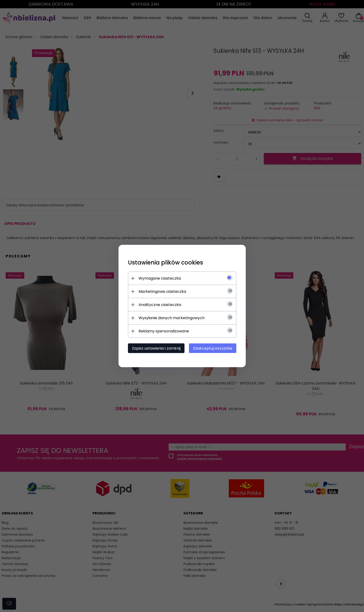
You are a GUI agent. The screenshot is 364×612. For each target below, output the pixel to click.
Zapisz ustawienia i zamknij (156, 348)
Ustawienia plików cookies (166, 263)
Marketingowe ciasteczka (162, 292)
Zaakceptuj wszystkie (213, 348)
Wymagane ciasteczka (160, 278)
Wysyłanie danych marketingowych (172, 318)
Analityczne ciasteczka (160, 305)
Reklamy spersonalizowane (164, 331)
